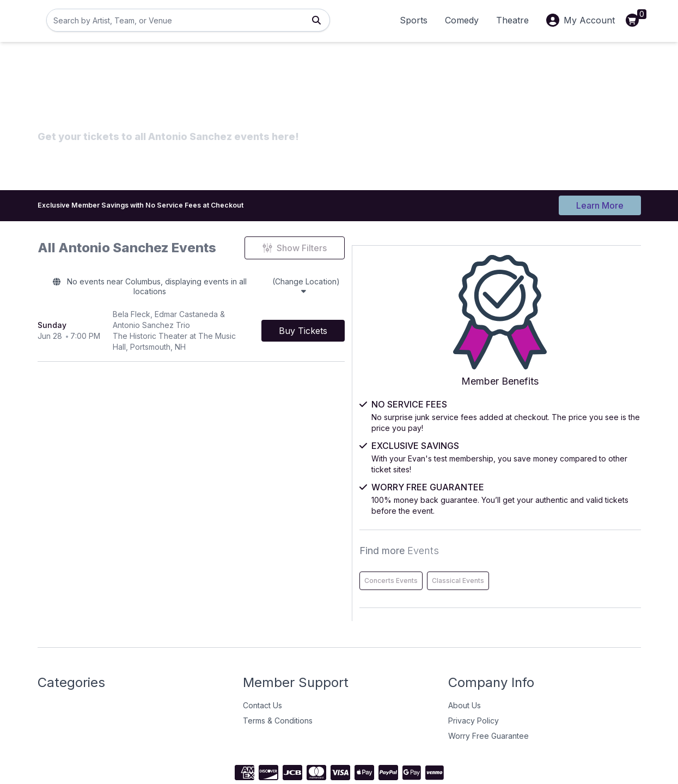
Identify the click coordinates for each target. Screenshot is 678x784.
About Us (465, 660)
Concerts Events (538, 535)
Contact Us (262, 660)
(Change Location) (385, 283)
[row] (254, 314)
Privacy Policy (474, 675)
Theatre (512, 20)
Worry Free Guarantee (488, 690)
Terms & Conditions (278, 675)
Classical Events (605, 535)
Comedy (462, 20)
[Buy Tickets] (429, 314)
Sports (414, 20)
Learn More (600, 203)
